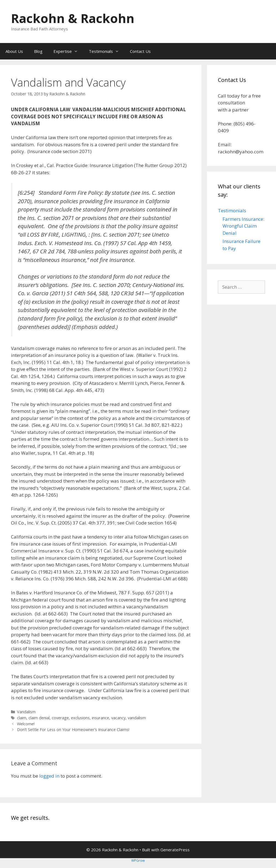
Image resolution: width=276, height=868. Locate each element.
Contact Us (140, 51)
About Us (14, 51)
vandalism (137, 718)
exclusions (80, 718)
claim (22, 718)
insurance (100, 718)
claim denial (39, 718)
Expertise (68, 51)
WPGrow (138, 860)
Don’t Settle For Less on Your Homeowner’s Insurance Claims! (73, 730)
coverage (60, 718)
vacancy (118, 718)
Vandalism (26, 712)
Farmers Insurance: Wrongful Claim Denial (243, 226)
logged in (49, 776)
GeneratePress (175, 850)
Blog (38, 51)
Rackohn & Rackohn (73, 18)
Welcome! (26, 724)
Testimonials (107, 51)
